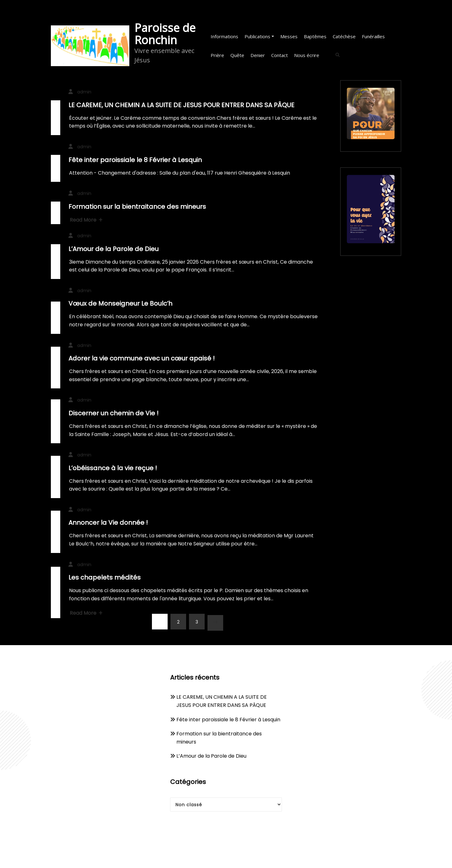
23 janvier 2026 (56, 267)
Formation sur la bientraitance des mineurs (137, 207)
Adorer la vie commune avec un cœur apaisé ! (142, 358)
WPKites (257, 856)
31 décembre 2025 (56, 373)
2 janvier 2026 (56, 323)
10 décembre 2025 (56, 537)
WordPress (209, 856)
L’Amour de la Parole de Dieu (113, 249)
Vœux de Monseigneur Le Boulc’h (120, 303)
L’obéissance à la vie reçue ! (113, 468)
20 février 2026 (56, 123)
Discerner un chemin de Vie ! (113, 413)
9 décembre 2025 (56, 592)
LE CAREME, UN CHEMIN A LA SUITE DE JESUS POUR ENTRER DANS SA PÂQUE (181, 105)
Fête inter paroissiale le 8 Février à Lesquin (135, 160)
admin (84, 92)
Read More (86, 220)
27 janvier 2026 (56, 178)
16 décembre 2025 (56, 482)
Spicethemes (291, 856)
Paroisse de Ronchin (165, 34)
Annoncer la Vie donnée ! (108, 523)
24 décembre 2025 (56, 426)
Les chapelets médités (105, 577)
